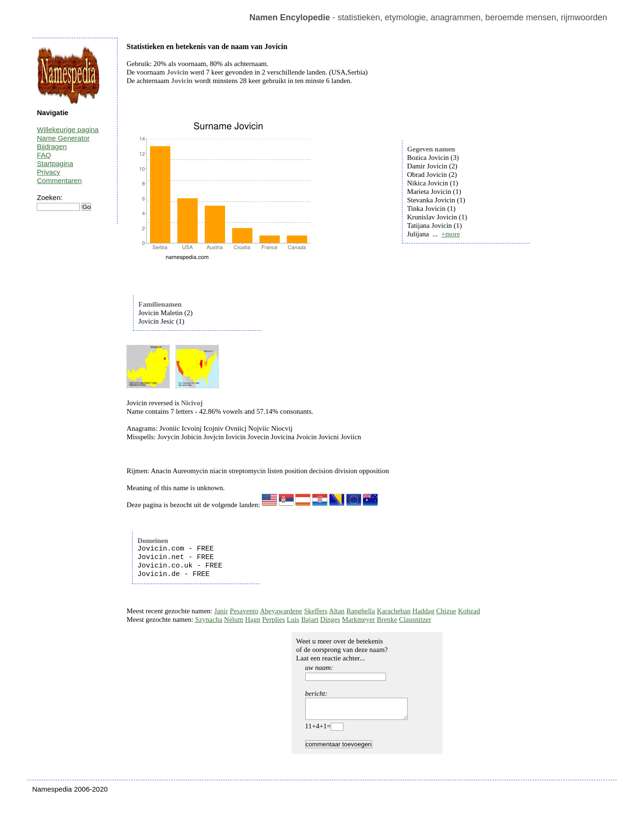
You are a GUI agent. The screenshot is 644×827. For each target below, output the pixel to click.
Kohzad (469, 611)
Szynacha (209, 619)
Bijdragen (52, 146)
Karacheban (394, 611)
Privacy (48, 172)
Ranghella (361, 611)
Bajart (310, 619)
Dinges (330, 619)
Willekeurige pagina (68, 129)
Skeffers (316, 611)
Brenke (387, 619)
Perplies (274, 619)
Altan (337, 611)
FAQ (44, 155)
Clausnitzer (415, 619)
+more (451, 234)
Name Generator (63, 138)
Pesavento (244, 611)
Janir (221, 611)
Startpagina (55, 163)
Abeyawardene (281, 611)
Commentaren (59, 180)
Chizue (446, 611)
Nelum (234, 619)
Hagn (253, 619)
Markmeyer (359, 619)
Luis (293, 619)
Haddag (423, 611)
